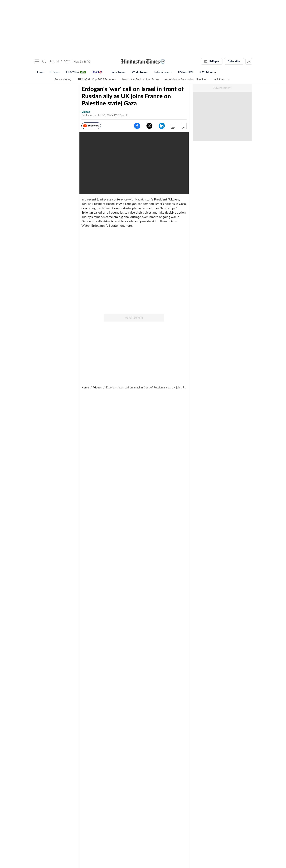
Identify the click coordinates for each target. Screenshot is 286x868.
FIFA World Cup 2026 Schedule (97, 79)
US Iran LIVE (186, 72)
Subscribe (234, 61)
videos (86, 113)
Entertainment (163, 72)
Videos (97, 388)
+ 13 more (221, 79)
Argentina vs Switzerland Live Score (187, 79)
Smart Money (63, 79)
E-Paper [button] (212, 61)
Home (39, 72)
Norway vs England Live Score (141, 79)
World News (140, 72)
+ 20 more (206, 72)
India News (118, 72)
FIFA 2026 (72, 72)
